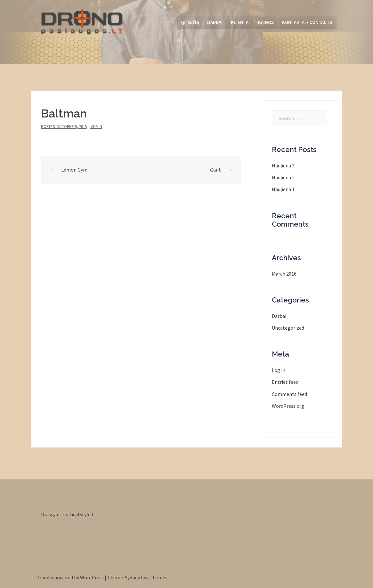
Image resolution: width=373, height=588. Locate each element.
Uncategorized (288, 328)
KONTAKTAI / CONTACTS (307, 22)
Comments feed (289, 394)
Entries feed (285, 382)
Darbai (279, 316)
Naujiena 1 (283, 189)
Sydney (132, 577)
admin (97, 127)
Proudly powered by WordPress (70, 577)
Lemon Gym (74, 170)
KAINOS (266, 22)
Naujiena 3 (283, 165)
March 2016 (284, 274)
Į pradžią (190, 22)
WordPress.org (288, 406)
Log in (279, 370)
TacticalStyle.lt (79, 514)
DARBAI (215, 22)
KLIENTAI (240, 22)
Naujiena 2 (283, 177)
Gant (215, 170)
